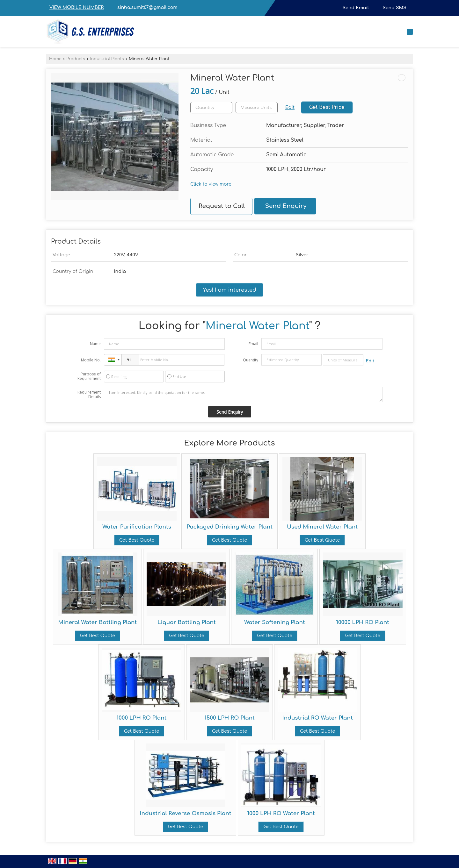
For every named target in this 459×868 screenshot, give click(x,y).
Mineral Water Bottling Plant (97, 622)
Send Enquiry (286, 206)
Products (76, 59)
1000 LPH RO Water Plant (281, 813)
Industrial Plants (107, 59)
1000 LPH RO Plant (141, 718)
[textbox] (257, 108)
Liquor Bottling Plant (187, 622)
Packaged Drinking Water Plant (229, 527)
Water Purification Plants (137, 527)
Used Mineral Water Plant (322, 527)
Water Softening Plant (274, 622)
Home (55, 59)
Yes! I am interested (229, 290)
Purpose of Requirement (89, 376)
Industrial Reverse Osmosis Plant (185, 813)
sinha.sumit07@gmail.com (147, 7)
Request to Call (222, 206)
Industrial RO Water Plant (318, 718)
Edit (290, 107)
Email (253, 344)
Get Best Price (327, 107)
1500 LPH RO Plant (229, 718)
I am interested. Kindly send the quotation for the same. (243, 395)
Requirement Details (89, 395)
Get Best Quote (137, 540)
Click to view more (211, 184)
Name (95, 344)
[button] (76, 8)
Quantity (251, 360)
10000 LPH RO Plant (363, 622)
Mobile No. (91, 360)
